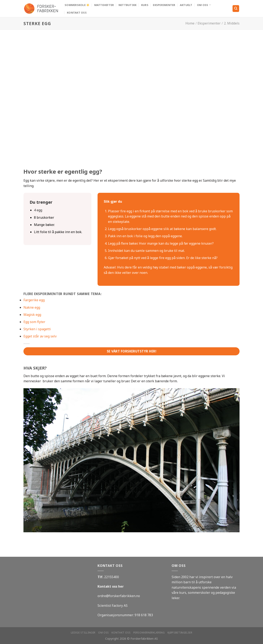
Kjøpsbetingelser (180, 633)
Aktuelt (186, 5)
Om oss (204, 5)
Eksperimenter (164, 5)
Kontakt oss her (111, 586)
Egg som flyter (34, 322)
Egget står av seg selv (40, 336)
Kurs (145, 5)
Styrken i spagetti (37, 329)
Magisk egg (32, 315)
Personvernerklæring (149, 633)
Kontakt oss (77, 13)
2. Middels (232, 23)
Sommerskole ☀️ (77, 5)
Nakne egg (32, 307)
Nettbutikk (128, 5)
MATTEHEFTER (104, 5)
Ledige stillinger (83, 633)
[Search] (236, 9)
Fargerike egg (34, 300)
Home (190, 23)
